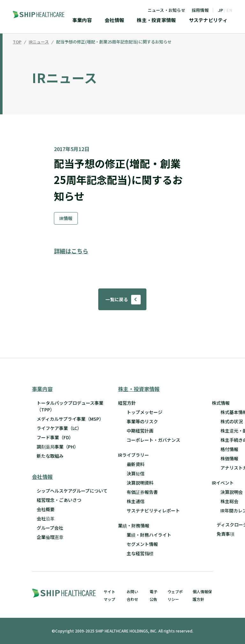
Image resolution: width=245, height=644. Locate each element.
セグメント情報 (142, 544)
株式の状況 (232, 421)
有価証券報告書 (142, 492)
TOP (17, 42)
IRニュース (39, 42)
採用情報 (200, 10)
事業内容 (82, 20)
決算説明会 (232, 492)
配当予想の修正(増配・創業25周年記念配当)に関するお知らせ (114, 42)
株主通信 (136, 501)
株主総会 (229, 501)
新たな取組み (50, 456)
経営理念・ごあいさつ (59, 500)
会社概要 (46, 509)
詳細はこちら (71, 251)
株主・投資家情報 (156, 20)
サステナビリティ (208, 20)
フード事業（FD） (55, 437)
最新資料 (136, 464)
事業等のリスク (142, 421)
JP (221, 10)
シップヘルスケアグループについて (72, 491)
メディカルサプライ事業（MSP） (70, 419)
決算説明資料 (140, 483)
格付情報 (229, 449)
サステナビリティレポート (153, 510)
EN (229, 10)
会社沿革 (46, 518)
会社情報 (114, 20)
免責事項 (226, 534)
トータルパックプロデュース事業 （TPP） (70, 406)
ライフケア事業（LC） (59, 428)
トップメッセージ (145, 412)
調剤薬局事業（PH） (58, 447)
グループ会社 (50, 528)
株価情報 (229, 458)
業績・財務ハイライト (149, 535)
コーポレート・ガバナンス (153, 440)
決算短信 (136, 473)
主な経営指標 (140, 553)
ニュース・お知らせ (167, 10)
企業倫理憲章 (50, 537)
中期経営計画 (140, 431)
